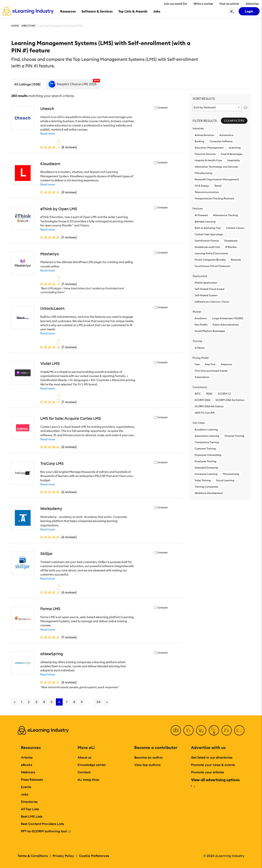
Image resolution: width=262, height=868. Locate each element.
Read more (48, 134)
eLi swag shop (88, 779)
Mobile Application (206, 283)
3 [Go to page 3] (36, 702)
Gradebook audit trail (207, 247)
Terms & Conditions (33, 856)
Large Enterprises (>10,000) (228, 318)
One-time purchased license (211, 371)
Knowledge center (92, 765)
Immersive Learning (206, 474)
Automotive (226, 135)
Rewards (236, 260)
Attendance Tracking (226, 215)
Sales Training (203, 480)
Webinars (28, 772)
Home (15, 26)
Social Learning (225, 480)
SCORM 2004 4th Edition (209, 406)
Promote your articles (207, 772)
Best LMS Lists (32, 816)
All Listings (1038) (27, 84)
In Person (200, 348)
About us (84, 757)
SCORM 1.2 (224, 394)
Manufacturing (203, 173)
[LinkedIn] (201, 730)
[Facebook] (176, 730)
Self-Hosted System (206, 295)
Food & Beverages (232, 154)
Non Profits (201, 325)
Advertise (252, 4)
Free (197, 364)
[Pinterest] (227, 730)
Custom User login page (209, 234)
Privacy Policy (63, 856)
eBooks (27, 765)
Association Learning (207, 436)
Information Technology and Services (216, 167)
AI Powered (201, 215)
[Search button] (232, 11)
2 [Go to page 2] (29, 702)
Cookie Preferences (94, 856)
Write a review (203, 4)
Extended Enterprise (206, 468)
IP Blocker (231, 247)
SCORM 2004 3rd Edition (230, 400)
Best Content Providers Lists (42, 824)
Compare (162, 108)
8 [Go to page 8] (74, 702)
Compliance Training (207, 442)
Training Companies (206, 487)
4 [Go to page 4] (44, 702)
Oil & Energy (202, 186)
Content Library (235, 228)
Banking (199, 141)
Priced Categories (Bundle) (210, 260)
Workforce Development (209, 493)
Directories (29, 802)
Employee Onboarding (208, 455)
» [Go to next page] (107, 702)
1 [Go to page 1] (22, 702)
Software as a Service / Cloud (212, 302)
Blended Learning (205, 222)
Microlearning (231, 474)
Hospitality (234, 160)
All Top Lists (30, 809)
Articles (27, 757)
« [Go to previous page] (15, 702)
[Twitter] (189, 730)
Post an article (229, 4)
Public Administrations (226, 325)
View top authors (147, 765)
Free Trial (210, 364)
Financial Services (205, 154)
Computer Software (221, 141)
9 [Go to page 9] (82, 702)
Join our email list (175, 4)
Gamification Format (207, 241)
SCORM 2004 (202, 400)
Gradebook (231, 241)
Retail (218, 186)
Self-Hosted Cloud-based (209, 289)
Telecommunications (207, 192)
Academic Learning (206, 429)
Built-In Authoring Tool (208, 228)
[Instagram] (239, 730)
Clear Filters (234, 121)
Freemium (227, 364)
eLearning (235, 148)
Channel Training (234, 436)
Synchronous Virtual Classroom (213, 266)
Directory (29, 26)
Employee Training (206, 461)
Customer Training (205, 449)
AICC (198, 394)
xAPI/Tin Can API (205, 413)
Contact (84, 772)
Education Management (209, 148)
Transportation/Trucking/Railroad (214, 198)
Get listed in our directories (212, 757)
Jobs (25, 794)
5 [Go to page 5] (52, 702)
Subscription (202, 377)
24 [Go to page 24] (99, 702)
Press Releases (32, 779)
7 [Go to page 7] (67, 702)
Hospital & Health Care (208, 160)
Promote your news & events (213, 765)
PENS (209, 394)
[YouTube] (214, 730)
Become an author (149, 757)
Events (26, 787)
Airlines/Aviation (204, 135)
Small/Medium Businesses (210, 331)
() (59, 147)
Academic (201, 318)
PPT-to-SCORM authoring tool (46, 831)
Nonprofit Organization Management (217, 179)
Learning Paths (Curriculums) (211, 253)
